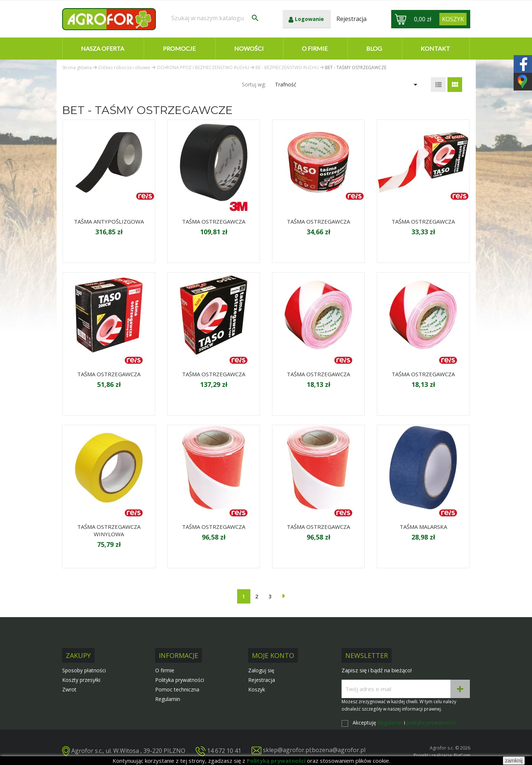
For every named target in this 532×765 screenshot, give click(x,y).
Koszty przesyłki (81, 680)
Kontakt (435, 48)
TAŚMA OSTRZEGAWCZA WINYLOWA (109, 530)
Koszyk (257, 689)
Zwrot (69, 689)
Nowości (249, 48)
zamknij (514, 761)
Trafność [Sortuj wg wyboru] (347, 85)
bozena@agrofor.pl (339, 750)
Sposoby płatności (84, 670)
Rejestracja (262, 680)
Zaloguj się (261, 670)
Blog (374, 48)
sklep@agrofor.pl (287, 750)
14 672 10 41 (224, 750)
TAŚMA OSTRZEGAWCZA (214, 221)
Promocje (179, 48)
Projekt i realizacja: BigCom (442, 755)
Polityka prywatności (180, 680)
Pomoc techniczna (177, 689)
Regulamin (168, 699)
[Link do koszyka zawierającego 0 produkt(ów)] (453, 19)
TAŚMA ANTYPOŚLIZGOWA (109, 221)
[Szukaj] (215, 18)
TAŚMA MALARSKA (423, 527)
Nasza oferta (103, 48)
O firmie (315, 48)
